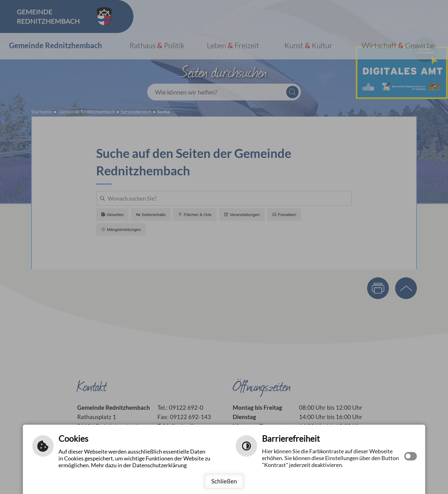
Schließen (224, 481)
